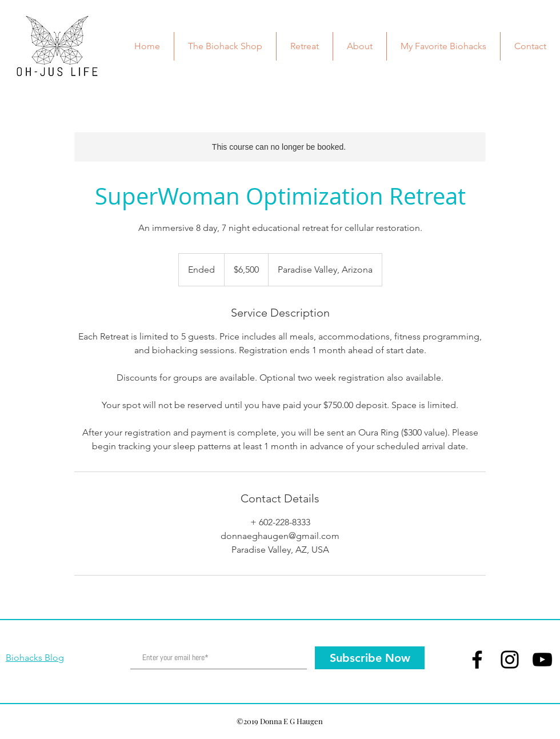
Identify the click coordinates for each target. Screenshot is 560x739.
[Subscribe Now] (370, 658)
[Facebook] (477, 660)
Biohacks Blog (35, 658)
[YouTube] (542, 660)
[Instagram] (510, 660)
